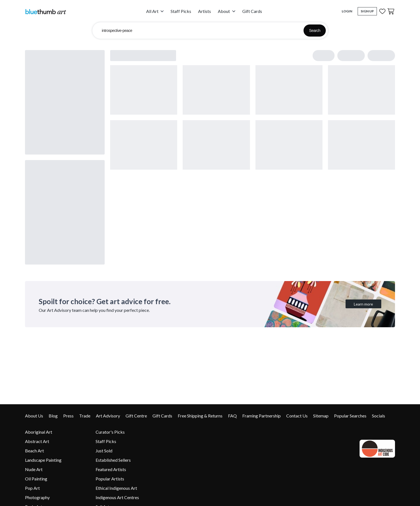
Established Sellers (113, 460)
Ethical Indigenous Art (116, 488)
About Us (34, 416)
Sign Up (367, 11)
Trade (85, 416)
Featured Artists (111, 469)
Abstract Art (37, 441)
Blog (53, 416)
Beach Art (34, 451)
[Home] (46, 11)
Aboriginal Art (39, 432)
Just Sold (104, 451)
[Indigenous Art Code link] (376, 449)
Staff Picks (181, 11)
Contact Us (297, 416)
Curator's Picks (110, 432)
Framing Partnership (262, 416)
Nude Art (34, 469)
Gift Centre (136, 416)
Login (347, 11)
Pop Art (32, 488)
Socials (379, 416)
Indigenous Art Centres (117, 497)
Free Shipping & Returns (200, 416)
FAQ (232, 416)
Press (68, 416)
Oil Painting (36, 479)
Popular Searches (350, 416)
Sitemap (321, 416)
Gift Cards (252, 11)
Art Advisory (108, 416)
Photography (37, 497)
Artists (205, 11)
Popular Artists (110, 479)
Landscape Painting (43, 460)
